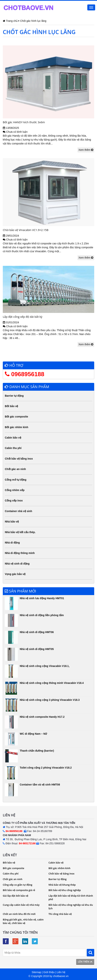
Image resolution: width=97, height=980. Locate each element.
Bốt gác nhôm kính (16, 427)
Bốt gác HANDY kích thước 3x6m (24, 122)
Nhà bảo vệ (12, 522)
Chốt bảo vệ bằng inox (19, 459)
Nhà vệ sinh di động (17, 564)
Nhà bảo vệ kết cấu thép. (20, 532)
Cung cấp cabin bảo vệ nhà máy (21, 905)
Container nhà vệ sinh (18, 511)
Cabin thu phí (13, 448)
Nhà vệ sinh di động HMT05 (37, 649)
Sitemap (36, 972)
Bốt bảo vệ (11, 406)
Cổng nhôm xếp (15, 490)
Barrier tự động (14, 396)
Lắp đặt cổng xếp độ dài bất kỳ (23, 317)
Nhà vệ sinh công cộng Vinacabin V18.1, (45, 666)
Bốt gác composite (16, 417)
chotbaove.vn (61, 976)
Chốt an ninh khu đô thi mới (19, 914)
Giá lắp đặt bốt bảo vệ (16, 896)
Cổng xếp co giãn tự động (18, 885)
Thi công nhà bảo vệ (60, 914)
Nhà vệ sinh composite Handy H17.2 (42, 717)
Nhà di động (12, 543)
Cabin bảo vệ (13, 438)
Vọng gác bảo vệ (15, 574)
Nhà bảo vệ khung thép (62, 885)
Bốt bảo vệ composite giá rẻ (19, 890)
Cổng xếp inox (14, 501)
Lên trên (85, 962)
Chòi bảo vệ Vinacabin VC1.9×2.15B (26, 230)
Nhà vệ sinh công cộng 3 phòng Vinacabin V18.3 (50, 700)
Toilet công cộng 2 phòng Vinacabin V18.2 (46, 768)
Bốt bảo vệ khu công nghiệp (65, 890)
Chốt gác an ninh (15, 469)
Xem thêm (86, 150)
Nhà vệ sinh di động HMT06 (37, 632)
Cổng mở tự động (16, 480)
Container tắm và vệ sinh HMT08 (40, 785)
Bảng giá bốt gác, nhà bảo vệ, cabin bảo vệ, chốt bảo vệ (23, 921)
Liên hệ (61, 972)
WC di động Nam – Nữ (33, 734)
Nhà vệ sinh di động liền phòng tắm (42, 615)
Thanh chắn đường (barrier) (37, 751)
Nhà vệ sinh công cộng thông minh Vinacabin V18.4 (52, 683)
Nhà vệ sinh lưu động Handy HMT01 (42, 598)
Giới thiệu (49, 972)
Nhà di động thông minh (20, 553)
